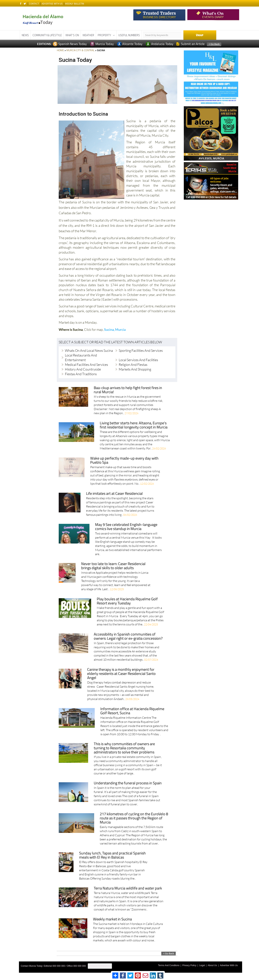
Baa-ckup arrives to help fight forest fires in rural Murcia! (128, 390)
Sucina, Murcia (115, 329)
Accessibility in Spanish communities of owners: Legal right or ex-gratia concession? (129, 636)
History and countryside (83, 369)
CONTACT (34, 4)
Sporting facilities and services (141, 350)
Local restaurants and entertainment (81, 357)
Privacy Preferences (100, 966)
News (25, 35)
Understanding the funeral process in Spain (128, 783)
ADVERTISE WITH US (52, 4)
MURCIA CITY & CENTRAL (79, 50)
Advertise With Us (229, 965)
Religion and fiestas (133, 364)
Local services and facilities (138, 360)
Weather (88, 35)
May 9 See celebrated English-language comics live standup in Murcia (126, 527)
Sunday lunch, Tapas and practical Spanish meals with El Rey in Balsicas (113, 855)
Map (200, 35)
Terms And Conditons (173, 965)
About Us (214, 965)
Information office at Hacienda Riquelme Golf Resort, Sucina (133, 711)
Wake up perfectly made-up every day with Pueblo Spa (124, 460)
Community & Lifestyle (47, 35)
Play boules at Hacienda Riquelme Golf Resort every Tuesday (127, 601)
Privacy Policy (193, 965)
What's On (72, 35)
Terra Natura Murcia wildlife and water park (128, 888)
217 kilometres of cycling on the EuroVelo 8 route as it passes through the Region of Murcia (134, 818)
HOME (60, 50)
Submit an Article (191, 44)
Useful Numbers (129, 35)
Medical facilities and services (86, 364)
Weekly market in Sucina (113, 919)
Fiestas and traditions (81, 374)
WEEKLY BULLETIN (75, 4)
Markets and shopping (135, 369)
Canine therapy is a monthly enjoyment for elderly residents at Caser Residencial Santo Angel (122, 674)
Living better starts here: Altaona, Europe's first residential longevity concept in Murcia (134, 425)
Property (104, 35)
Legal (205, 965)
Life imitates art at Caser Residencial (115, 494)
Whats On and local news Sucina (89, 350)
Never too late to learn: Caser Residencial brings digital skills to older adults (114, 566)
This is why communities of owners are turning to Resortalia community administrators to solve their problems (125, 748)
